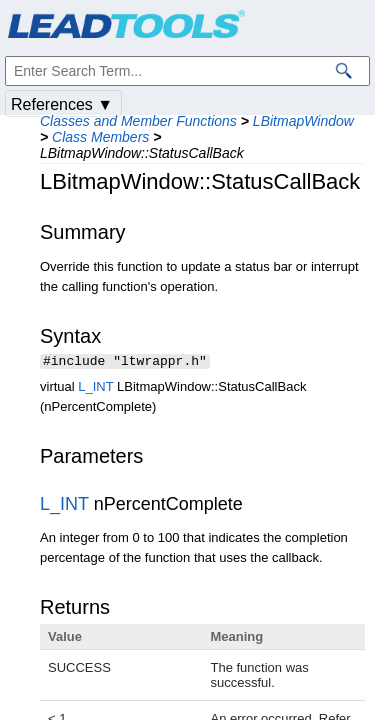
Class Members (100, 137)
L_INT (95, 388)
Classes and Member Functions (138, 121)
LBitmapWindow (303, 121)
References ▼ (62, 104)
